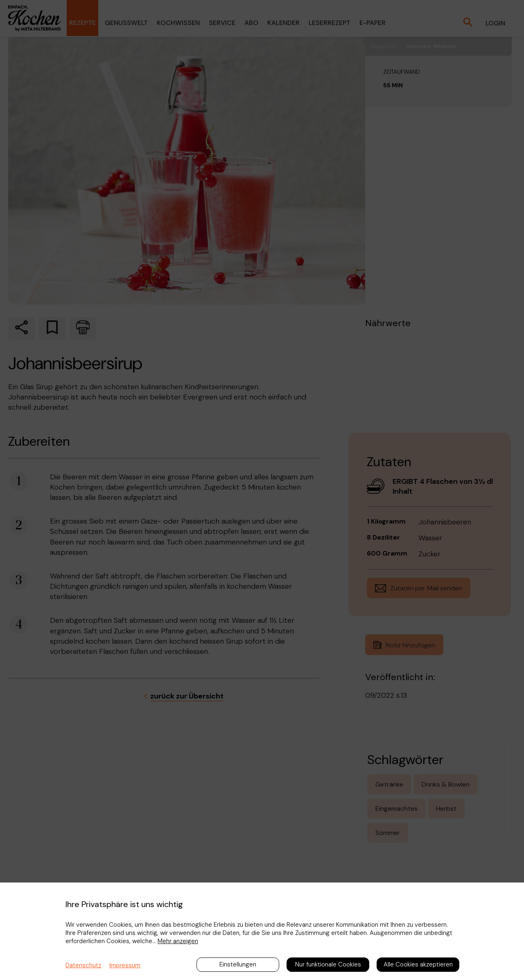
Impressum (125, 965)
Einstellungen (238, 964)
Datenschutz (83, 965)
